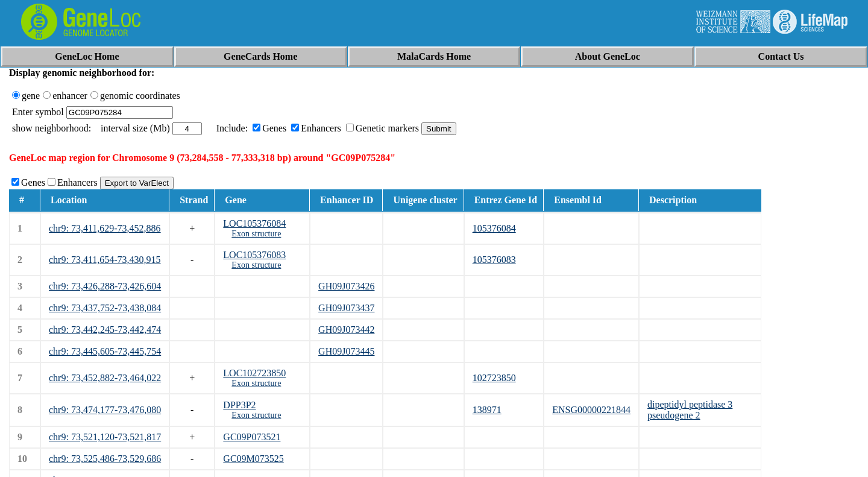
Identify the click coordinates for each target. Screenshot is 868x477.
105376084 (494, 228)
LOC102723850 (254, 373)
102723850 (494, 378)
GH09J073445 (346, 351)
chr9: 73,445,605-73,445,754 (105, 351)
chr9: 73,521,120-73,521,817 (105, 437)
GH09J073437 (346, 308)
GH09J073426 (346, 286)
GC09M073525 (253, 459)
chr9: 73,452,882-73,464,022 (105, 378)
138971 (487, 410)
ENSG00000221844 (591, 410)
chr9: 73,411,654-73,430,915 (105, 260)
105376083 (494, 260)
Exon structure (256, 234)
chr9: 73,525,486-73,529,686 (105, 459)
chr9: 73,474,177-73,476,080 (105, 410)
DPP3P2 (239, 405)
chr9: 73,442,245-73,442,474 (105, 330)
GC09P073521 (252, 437)
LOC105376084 (254, 223)
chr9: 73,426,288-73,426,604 (105, 286)
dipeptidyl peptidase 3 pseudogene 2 (690, 410)
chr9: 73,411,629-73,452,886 (105, 228)
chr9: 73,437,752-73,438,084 (105, 308)
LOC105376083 (254, 255)
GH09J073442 (346, 330)
